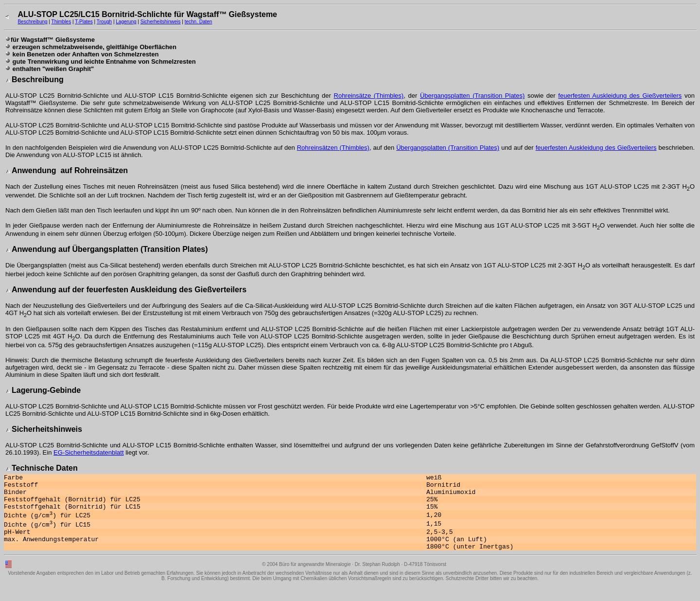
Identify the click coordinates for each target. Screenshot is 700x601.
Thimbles (61, 22)
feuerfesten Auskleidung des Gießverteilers (620, 96)
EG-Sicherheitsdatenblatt (89, 452)
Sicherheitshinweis (161, 22)
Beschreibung (32, 22)
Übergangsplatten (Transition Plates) (472, 96)
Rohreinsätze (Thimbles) (369, 96)
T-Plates (84, 22)
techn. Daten (199, 22)
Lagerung (126, 22)
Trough (104, 22)
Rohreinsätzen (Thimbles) (333, 148)
